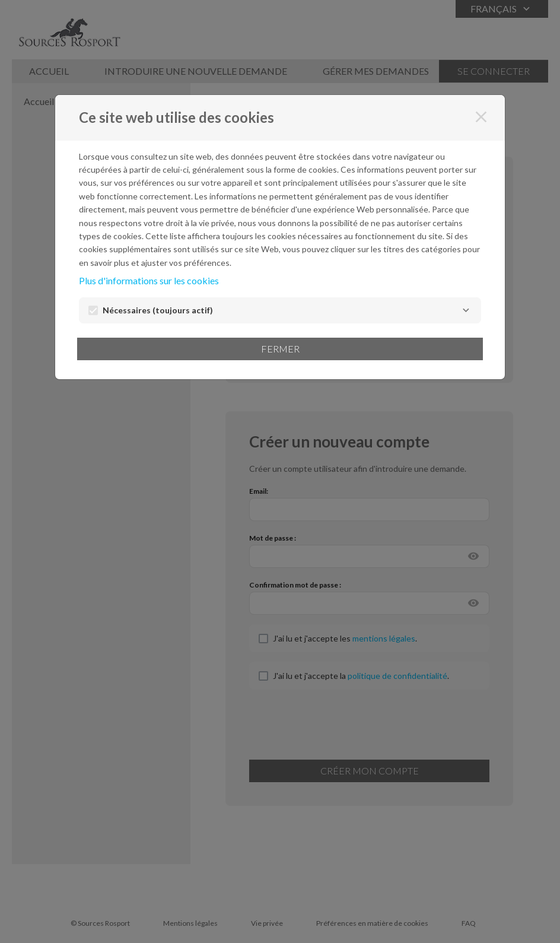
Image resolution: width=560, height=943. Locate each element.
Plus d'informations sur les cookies (149, 280)
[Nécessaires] (466, 310)
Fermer (280, 349)
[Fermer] (481, 117)
